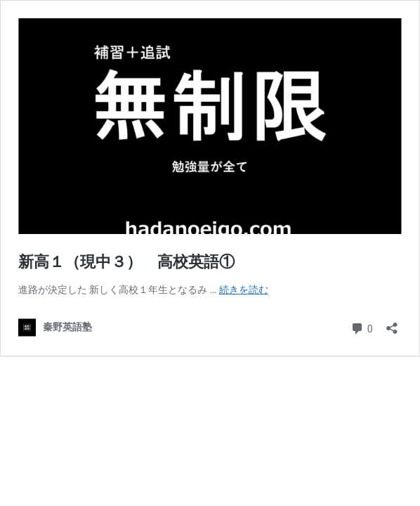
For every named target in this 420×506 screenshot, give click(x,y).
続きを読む (244, 290)
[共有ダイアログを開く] (392, 324)
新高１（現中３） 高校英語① (126, 262)
